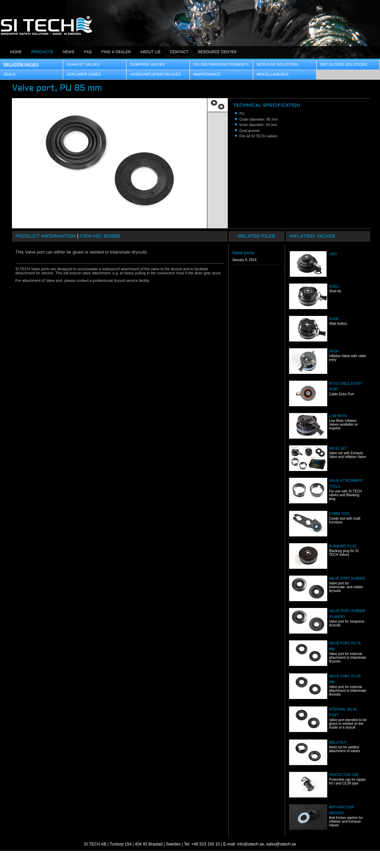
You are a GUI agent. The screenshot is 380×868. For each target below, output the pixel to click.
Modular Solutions (278, 64)
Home (16, 52)
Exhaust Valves (83, 64)
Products (42, 52)
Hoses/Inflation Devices (156, 74)
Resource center (217, 52)
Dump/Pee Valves (147, 64)
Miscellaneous (273, 74)
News (69, 52)
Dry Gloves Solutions (344, 64)
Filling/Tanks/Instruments (221, 64)
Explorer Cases (84, 74)
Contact (179, 52)
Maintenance (207, 74)
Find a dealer (116, 52)
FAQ (88, 52)
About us (150, 52)
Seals (9, 74)
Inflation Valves (21, 64)
